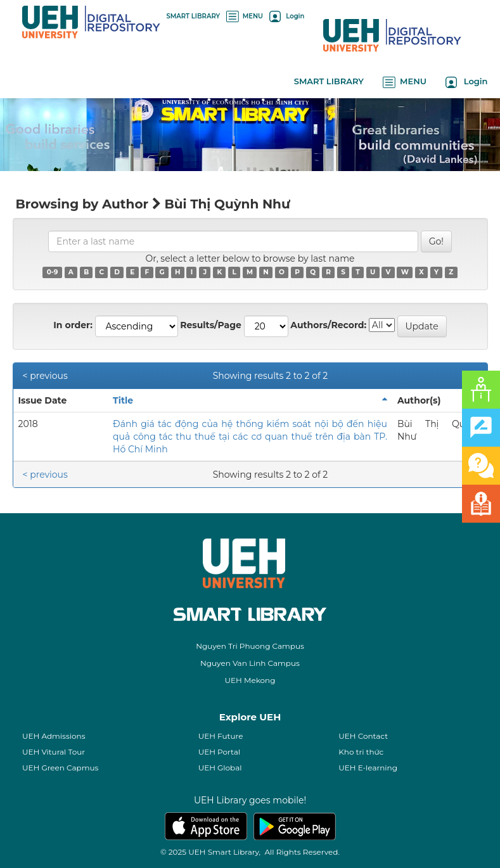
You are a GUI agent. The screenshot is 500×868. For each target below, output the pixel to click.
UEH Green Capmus (60, 768)
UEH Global (220, 768)
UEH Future (221, 736)
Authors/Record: (328, 325)
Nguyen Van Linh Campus (250, 663)
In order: (73, 325)
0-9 (53, 272)
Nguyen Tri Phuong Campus (250, 646)
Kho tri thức (361, 752)
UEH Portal (219, 752)
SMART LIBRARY (194, 16)
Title (123, 400)
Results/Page (211, 325)
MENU (245, 16)
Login (287, 16)
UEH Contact (363, 736)
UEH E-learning (368, 768)
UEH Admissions (54, 736)
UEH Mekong (250, 680)
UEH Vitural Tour (54, 752)
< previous (45, 376)
